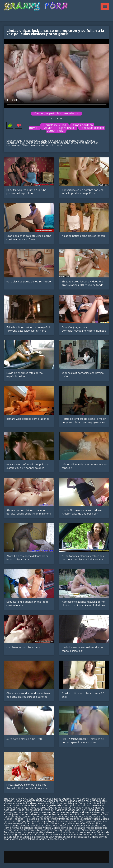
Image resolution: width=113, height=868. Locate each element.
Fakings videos (18, 835)
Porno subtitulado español (66, 830)
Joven (48, 128)
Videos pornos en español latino (66, 801)
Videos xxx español (16, 803)
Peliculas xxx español (38, 819)
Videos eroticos (67, 826)
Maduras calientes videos (52, 839)
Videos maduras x (80, 812)
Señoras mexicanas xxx (89, 815)
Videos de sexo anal (92, 806)
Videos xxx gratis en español (69, 824)
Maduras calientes (94, 817)
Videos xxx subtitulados (91, 826)
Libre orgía (67, 128)
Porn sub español (38, 830)
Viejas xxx (72, 835)
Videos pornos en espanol (81, 832)
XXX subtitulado (33, 799)
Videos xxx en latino (27, 817)
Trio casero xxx (13, 799)
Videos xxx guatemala (48, 806)
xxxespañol (21, 830)
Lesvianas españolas (69, 821)
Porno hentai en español (18, 828)
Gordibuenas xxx (92, 830)
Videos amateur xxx (53, 835)
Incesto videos (43, 828)
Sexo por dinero (41, 824)
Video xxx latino (89, 803)
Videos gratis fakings (24, 839)
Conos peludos (71, 806)
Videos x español (14, 819)
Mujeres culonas (18, 815)
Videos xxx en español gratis (33, 810)
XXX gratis (24, 821)
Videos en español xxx (18, 824)
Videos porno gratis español (69, 828)
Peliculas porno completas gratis (23, 832)
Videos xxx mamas (40, 815)
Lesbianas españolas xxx (54, 817)
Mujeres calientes (96, 801)
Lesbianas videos (90, 819)
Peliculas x (83, 837)
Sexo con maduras (63, 815)
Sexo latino (34, 835)
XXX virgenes (59, 810)
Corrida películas (55, 125)
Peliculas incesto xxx (43, 821)
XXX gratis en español (62, 837)
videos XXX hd (76, 810)
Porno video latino (90, 835)
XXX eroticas (94, 824)
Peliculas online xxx (45, 826)
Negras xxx (76, 817)
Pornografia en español (65, 819)
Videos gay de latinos (17, 812)
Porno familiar (26, 806)
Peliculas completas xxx (64, 803)
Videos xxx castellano (36, 837)
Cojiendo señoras (41, 812)
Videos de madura (39, 803)
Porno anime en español (18, 826)
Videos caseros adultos (57, 799)
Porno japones (81, 799)
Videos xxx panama (16, 808)
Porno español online (94, 821)
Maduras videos (72, 808)
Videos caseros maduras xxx (45, 808)
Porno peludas (60, 812)
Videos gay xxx (95, 810)
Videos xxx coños (54, 832)
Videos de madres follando (30, 801)
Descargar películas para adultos (56, 114)
